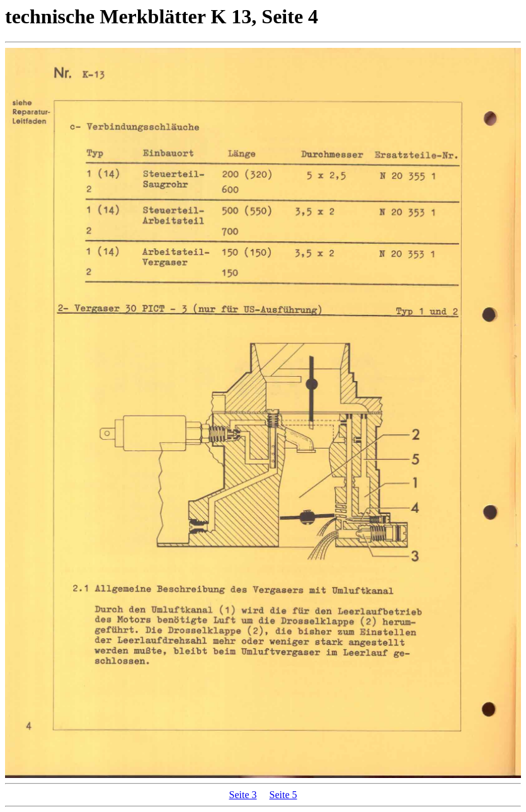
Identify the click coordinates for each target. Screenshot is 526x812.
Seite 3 (243, 795)
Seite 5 (283, 795)
